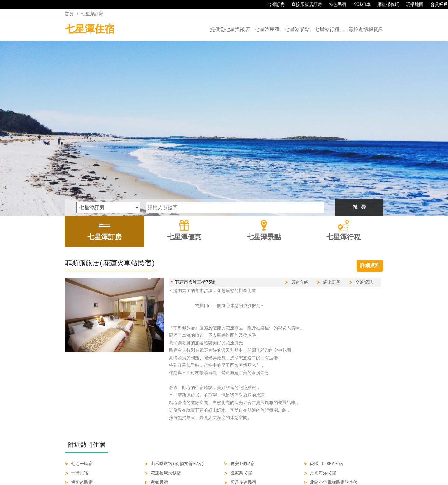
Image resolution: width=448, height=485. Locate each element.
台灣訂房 (273, 5)
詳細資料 (370, 184)
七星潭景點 (238, 467)
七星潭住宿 (90, 30)
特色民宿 (334, 5)
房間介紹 (300, 200)
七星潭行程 (269, 467)
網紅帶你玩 (385, 5)
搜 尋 (359, 125)
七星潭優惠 (207, 467)
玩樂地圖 (412, 5)
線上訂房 (332, 200)
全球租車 (359, 5)
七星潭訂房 (92, 14)
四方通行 (225, 480)
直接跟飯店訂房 (304, 5)
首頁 (69, 14)
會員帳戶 (436, 5)
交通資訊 (364, 200)
